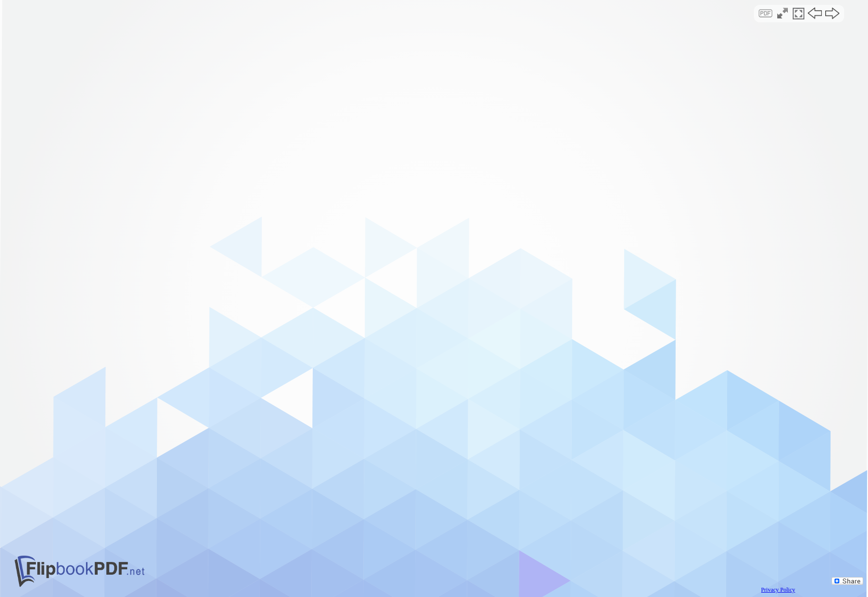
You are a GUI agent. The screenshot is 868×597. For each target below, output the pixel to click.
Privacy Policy (778, 590)
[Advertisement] (434, 84)
